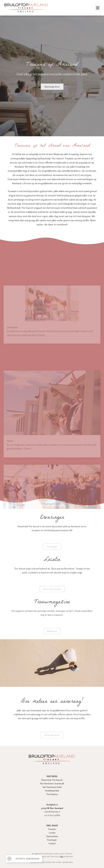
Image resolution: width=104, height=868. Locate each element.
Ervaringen (52, 840)
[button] (98, 8)
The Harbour (52, 794)
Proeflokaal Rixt (52, 791)
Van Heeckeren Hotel (52, 787)
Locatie (52, 833)
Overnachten (52, 836)
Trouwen (52, 829)
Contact (52, 843)
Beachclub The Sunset (52, 780)
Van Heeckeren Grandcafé (52, 783)
